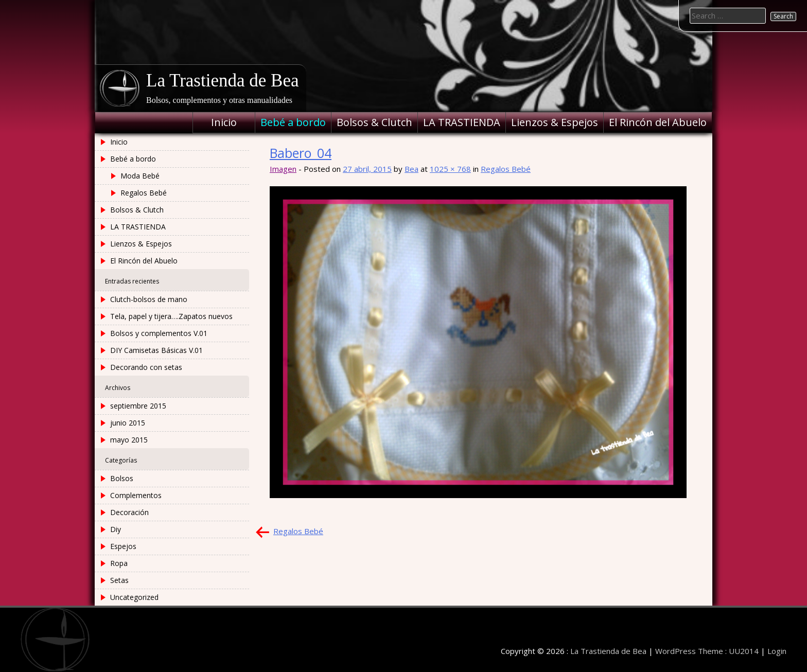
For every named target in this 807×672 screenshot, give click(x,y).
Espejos (123, 546)
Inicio (224, 122)
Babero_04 (301, 153)
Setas (119, 580)
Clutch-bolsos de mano (149, 299)
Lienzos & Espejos (555, 122)
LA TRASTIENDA (462, 122)
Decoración (129, 512)
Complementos (136, 495)
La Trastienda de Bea (222, 81)
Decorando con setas (146, 367)
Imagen (283, 169)
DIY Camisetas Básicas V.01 (156, 350)
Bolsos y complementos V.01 (159, 333)
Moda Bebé (140, 176)
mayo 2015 (129, 440)
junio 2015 (128, 423)
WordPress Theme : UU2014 (707, 651)
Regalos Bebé (506, 169)
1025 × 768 (450, 169)
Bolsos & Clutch (374, 122)
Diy (116, 529)
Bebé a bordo (293, 122)
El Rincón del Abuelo (658, 122)
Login (777, 651)
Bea (411, 169)
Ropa (119, 563)
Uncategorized (134, 597)
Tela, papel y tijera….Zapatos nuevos (171, 316)
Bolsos (122, 478)
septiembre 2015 (138, 406)
